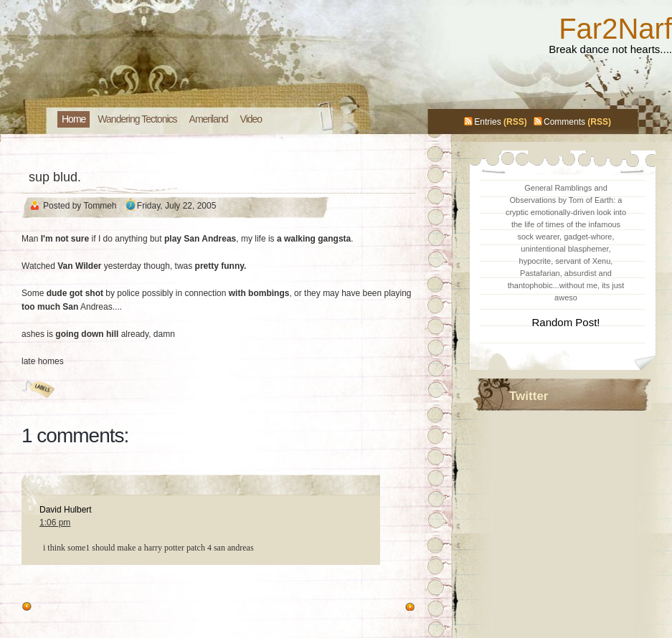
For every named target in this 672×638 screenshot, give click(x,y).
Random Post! (565, 322)
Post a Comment (53, 585)
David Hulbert (66, 510)
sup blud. (55, 177)
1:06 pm (55, 523)
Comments (564, 122)
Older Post (56, 607)
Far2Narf (615, 29)
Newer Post (379, 607)
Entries (487, 122)
